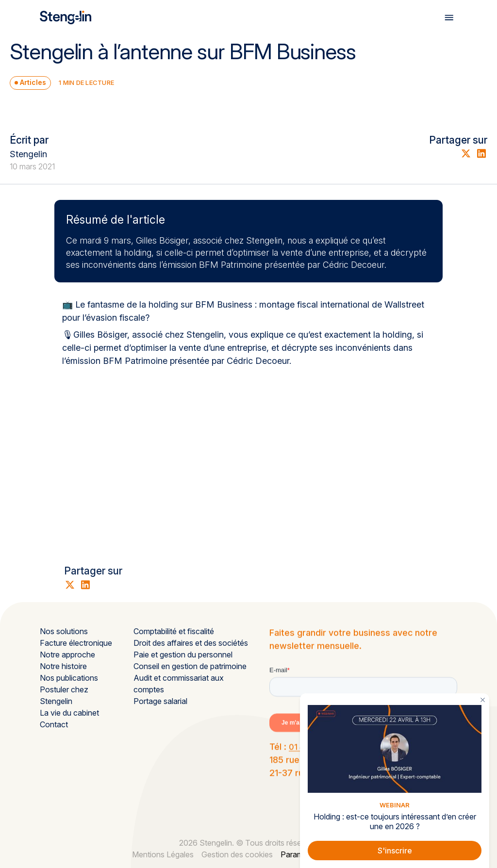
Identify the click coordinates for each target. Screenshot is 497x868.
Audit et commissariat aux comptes (179, 684)
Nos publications (69, 678)
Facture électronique (76, 643)
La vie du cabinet (69, 713)
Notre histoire (63, 666)
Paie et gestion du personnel (183, 655)
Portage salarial (160, 701)
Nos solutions (64, 631)
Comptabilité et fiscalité (174, 631)
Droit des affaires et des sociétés (191, 643)
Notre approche (67, 655)
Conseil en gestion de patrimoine (190, 666)
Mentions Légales (163, 854)
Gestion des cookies (237, 854)
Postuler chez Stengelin (64, 695)
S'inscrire (395, 851)
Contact (54, 724)
